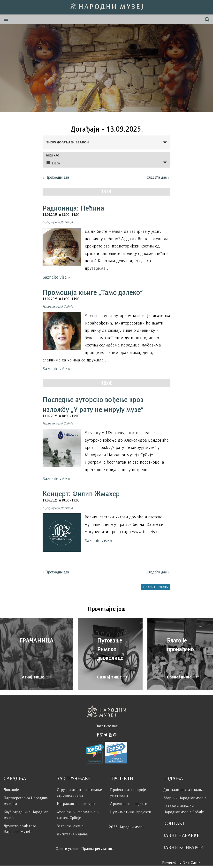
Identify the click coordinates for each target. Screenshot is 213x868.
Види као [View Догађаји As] (53, 156)
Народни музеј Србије (58, 307)
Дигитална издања (72, 834)
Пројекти (122, 778)
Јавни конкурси (183, 847)
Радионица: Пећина (73, 208)
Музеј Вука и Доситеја (58, 222)
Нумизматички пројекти (131, 812)
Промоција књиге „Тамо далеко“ (93, 292)
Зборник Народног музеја (185, 798)
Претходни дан (56, 177)
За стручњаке (74, 778)
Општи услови (68, 849)
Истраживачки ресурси (77, 804)
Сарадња (15, 778)
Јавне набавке (181, 835)
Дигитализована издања (184, 790)
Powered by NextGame (181, 863)
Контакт (174, 823)
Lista (53, 163)
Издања (173, 778)
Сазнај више (35, 677)
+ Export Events (156, 587)
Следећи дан (158, 177)
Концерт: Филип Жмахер (81, 494)
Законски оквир (70, 826)
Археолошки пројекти (129, 804)
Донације (11, 790)
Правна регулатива (98, 849)
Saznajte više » (56, 277)
